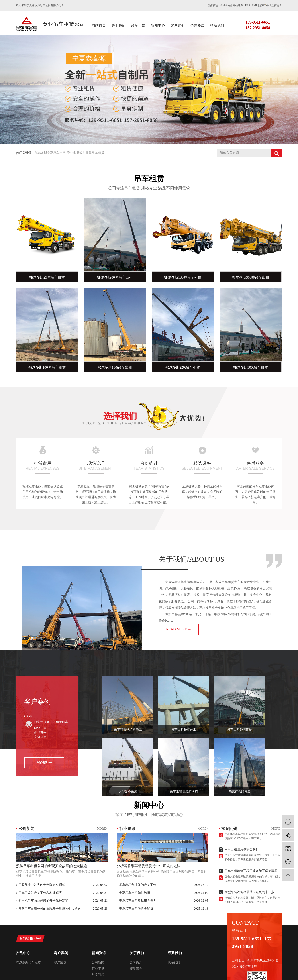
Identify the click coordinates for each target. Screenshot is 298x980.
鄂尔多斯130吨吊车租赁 (183, 277)
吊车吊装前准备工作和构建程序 (40, 893)
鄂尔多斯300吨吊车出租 (251, 277)
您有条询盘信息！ (271, 5)
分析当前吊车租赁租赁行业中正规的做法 (149, 866)
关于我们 (118, 25)
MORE (42, 763)
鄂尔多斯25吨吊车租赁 (47, 277)
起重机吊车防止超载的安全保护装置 (43, 901)
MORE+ (102, 829)
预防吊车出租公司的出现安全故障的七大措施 (51, 866)
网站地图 (238, 5)
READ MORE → (179, 629)
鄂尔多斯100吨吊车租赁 (47, 367)
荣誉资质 (197, 25)
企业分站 (225, 5)
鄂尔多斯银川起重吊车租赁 (86, 153)
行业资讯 (98, 969)
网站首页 (99, 25)
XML (255, 5)
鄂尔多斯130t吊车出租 (115, 367)
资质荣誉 (136, 969)
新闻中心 (158, 25)
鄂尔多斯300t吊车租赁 (251, 367)
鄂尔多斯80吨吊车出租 (115, 277)
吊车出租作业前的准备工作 (138, 885)
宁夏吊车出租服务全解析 (136, 909)
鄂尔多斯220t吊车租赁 (183, 367)
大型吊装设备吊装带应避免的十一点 (249, 893)
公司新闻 (98, 962)
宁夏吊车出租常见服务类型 (138, 901)
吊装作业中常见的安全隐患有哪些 (42, 885)
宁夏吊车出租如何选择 (135, 893)
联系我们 (217, 25)
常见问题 (98, 975)
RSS (248, 5)
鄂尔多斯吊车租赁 (28, 962)
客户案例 (178, 25)
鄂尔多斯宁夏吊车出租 (50, 153)
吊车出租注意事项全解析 (242, 851)
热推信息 (213, 5)
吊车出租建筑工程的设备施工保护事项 (251, 872)
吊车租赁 (138, 25)
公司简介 (136, 962)
